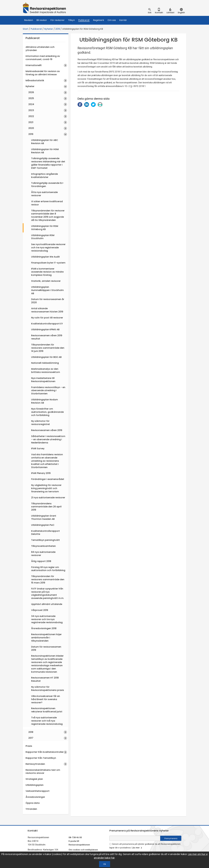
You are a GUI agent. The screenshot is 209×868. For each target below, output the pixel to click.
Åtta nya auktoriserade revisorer (44, 194)
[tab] (150, 11)
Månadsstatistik (35, 80)
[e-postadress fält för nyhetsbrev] (135, 838)
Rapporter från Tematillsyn (41, 758)
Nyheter (49, 29)
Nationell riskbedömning (45, 363)
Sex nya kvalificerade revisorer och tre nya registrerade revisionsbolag (48, 248)
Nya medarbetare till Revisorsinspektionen (43, 380)
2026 (31, 92)
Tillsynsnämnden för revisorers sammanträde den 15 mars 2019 (48, 579)
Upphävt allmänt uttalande (47, 604)
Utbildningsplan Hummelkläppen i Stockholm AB (47, 290)
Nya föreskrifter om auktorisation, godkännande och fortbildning (47, 412)
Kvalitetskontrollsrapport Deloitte (45, 533)
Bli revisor (42, 20)
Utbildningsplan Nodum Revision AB (44, 401)
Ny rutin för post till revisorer (47, 318)
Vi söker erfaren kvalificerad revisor (47, 203)
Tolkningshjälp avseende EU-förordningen (47, 185)
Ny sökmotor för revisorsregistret (41, 423)
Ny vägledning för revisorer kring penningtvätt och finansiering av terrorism (46, 488)
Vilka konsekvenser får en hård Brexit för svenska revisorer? (46, 699)
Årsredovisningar (35, 797)
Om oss (112, 20)
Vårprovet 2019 (40, 610)
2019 (58, 29)
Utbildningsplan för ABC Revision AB (45, 142)
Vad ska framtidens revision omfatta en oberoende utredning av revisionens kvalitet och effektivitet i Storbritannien (47, 461)
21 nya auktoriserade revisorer (48, 498)
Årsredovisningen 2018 (44, 628)
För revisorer (57, 20)
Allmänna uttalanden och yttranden (40, 49)
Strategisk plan (34, 779)
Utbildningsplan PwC (43, 525)
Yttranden (31, 809)
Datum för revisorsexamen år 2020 (48, 301)
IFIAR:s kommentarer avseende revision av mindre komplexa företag (47, 272)
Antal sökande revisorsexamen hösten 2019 (47, 310)
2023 (31, 110)
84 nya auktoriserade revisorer (43, 554)
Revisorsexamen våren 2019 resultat (47, 337)
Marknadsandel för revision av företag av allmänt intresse (43, 73)
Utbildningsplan (35, 785)
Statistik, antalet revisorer (46, 281)
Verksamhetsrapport (38, 791)
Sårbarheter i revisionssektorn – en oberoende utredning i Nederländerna (48, 439)
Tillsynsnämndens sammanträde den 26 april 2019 (46, 507)
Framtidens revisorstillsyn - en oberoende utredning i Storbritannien (48, 391)
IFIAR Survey (38, 448)
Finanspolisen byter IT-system (48, 263)
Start (26, 29)
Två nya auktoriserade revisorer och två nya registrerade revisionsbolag (47, 721)
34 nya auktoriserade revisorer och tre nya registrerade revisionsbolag (47, 619)
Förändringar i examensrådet (48, 479)
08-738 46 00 (75, 837)
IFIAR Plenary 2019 (41, 473)
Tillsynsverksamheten (43, 546)
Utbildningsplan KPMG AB (45, 329)
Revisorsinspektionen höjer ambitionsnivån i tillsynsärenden (46, 638)
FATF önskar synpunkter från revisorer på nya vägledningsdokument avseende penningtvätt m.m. (48, 593)
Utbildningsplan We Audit (45, 257)
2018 (31, 732)
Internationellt (34, 65)
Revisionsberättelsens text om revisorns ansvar (43, 772)
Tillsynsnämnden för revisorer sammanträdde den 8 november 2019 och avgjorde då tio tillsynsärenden (48, 215)
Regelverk (99, 20)
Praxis (29, 746)
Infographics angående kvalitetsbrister (44, 176)
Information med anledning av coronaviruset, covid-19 (43, 58)
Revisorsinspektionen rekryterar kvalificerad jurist (47, 710)
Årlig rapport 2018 (41, 561)
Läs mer (137, 848)
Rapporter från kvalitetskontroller (45, 752)
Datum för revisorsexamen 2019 (46, 648)
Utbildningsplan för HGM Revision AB (45, 151)
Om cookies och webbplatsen (83, 850)
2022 (31, 116)
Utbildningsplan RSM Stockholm (43, 237)
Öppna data (33, 803)
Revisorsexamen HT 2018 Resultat (45, 679)
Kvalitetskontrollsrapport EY (47, 324)
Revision (29, 20)
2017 (31, 738)
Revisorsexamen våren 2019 (47, 430)
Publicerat (84, 20)
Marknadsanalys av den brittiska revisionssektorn (46, 371)
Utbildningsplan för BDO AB (46, 357)
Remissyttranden (35, 764)
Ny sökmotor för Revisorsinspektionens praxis (48, 689)
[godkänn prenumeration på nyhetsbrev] (110, 844)
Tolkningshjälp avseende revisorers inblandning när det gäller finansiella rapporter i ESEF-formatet (48, 163)
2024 (31, 104)
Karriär (123, 20)
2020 (31, 128)
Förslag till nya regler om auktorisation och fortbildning (48, 569)
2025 (31, 98)
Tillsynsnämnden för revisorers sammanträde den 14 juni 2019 (48, 348)
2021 (31, 122)
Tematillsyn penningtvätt (45, 540)
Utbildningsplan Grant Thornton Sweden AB (44, 517)
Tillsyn (71, 20)
